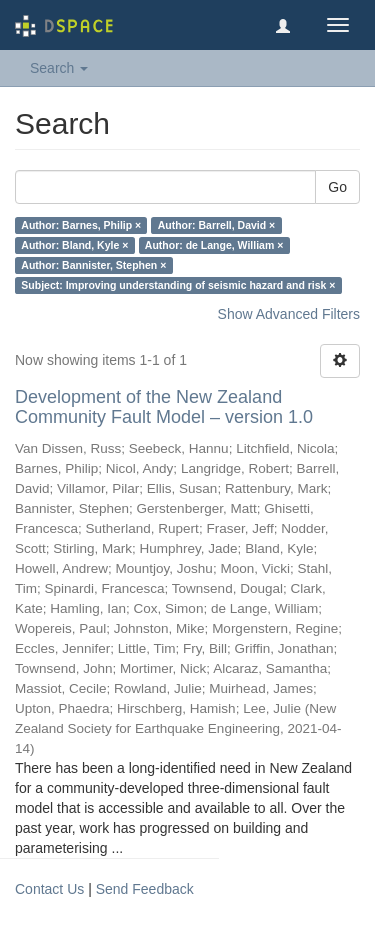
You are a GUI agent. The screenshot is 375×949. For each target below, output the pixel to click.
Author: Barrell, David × (217, 225)
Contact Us (49, 889)
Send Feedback (145, 889)
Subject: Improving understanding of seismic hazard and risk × (178, 285)
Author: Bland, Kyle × (74, 245)
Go (337, 187)
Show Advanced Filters (289, 314)
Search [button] (59, 68)
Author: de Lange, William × (214, 245)
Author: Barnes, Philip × (81, 225)
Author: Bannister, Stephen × (93, 265)
